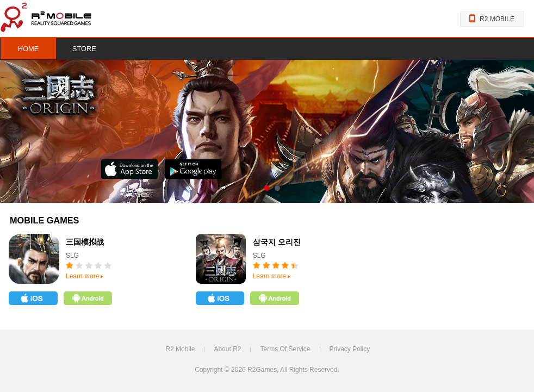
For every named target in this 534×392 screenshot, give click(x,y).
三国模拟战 (85, 242)
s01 (267, 188)
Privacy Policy (350, 349)
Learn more (85, 276)
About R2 (227, 349)
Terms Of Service (285, 349)
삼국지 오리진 (277, 242)
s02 (277, 188)
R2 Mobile (180, 349)
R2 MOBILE (492, 19)
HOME (29, 49)
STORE (84, 49)
